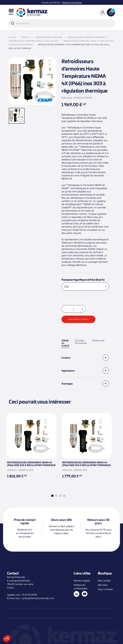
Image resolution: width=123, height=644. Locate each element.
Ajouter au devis (78, 319)
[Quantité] (74, 309)
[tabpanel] (32, 450)
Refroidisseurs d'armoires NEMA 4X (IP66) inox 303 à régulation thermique (31, 464)
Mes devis (103, 585)
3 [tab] (60, 496)
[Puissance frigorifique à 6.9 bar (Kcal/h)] (85, 287)
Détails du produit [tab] (65, 343)
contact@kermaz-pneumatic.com (38, 598)
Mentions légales (82, 581)
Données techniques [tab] (81, 342)
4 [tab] (64, 496)
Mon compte (104, 581)
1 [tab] (52, 496)
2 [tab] (56, 496)
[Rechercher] (61, 23)
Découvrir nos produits (72, 2)
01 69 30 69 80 (30, 595)
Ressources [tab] (98, 341)
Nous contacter (105, 589)
